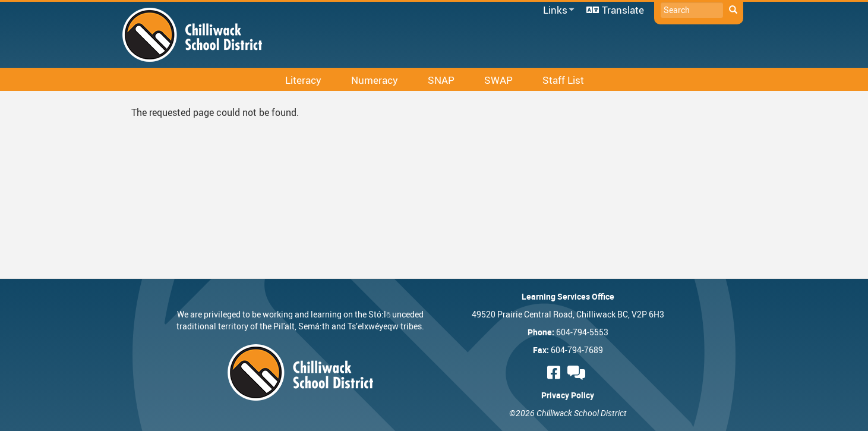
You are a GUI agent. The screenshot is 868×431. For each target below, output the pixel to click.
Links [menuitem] (557, 10)
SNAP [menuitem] (441, 80)
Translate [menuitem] (623, 10)
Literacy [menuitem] (303, 80)
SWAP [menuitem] (498, 80)
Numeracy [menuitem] (375, 80)
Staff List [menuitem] (563, 80)
